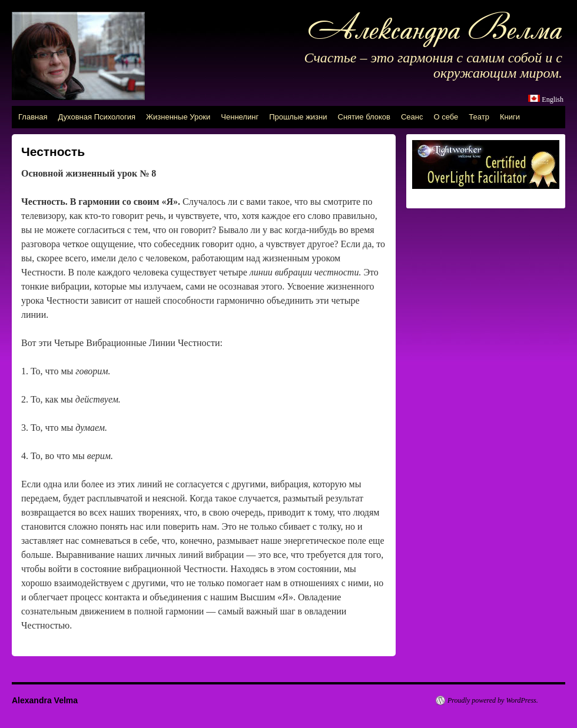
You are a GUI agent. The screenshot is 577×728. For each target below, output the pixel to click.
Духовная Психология (97, 117)
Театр (479, 117)
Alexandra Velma (45, 700)
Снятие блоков (364, 117)
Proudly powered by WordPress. (493, 700)
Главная (33, 117)
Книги (510, 117)
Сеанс (412, 117)
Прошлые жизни (298, 117)
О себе (446, 117)
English (553, 99)
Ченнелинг (240, 117)
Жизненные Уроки (178, 117)
